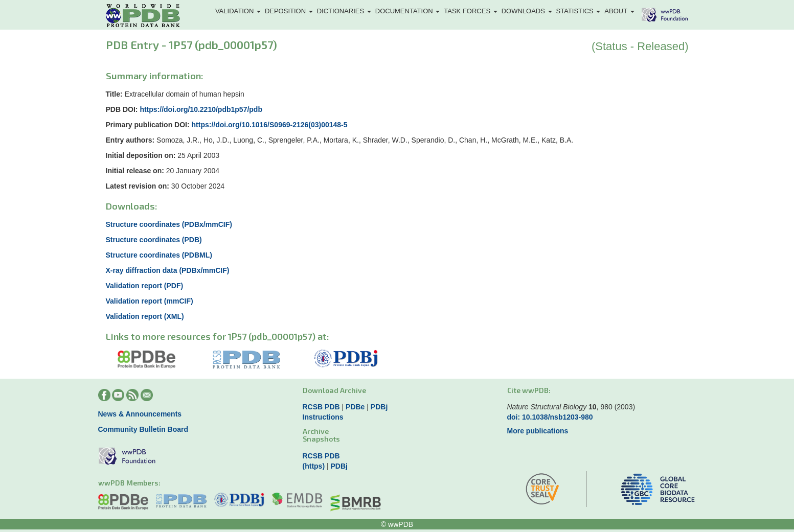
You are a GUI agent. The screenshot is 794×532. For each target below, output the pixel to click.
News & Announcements (140, 414)
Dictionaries (344, 11)
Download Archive (334, 390)
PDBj (379, 407)
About (619, 11)
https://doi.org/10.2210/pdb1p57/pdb (201, 109)
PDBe (355, 407)
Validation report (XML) (145, 316)
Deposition (289, 11)
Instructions (323, 417)
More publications (538, 431)
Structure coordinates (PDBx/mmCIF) (169, 224)
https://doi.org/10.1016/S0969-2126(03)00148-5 (270, 125)
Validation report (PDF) (145, 286)
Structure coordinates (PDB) (154, 240)
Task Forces (470, 11)
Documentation (408, 11)
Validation (238, 11)
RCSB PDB (321, 407)
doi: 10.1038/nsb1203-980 (550, 417)
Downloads (527, 11)
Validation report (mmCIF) (150, 301)
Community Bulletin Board (143, 429)
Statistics (579, 11)
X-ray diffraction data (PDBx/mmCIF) (168, 270)
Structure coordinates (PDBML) (159, 255)
